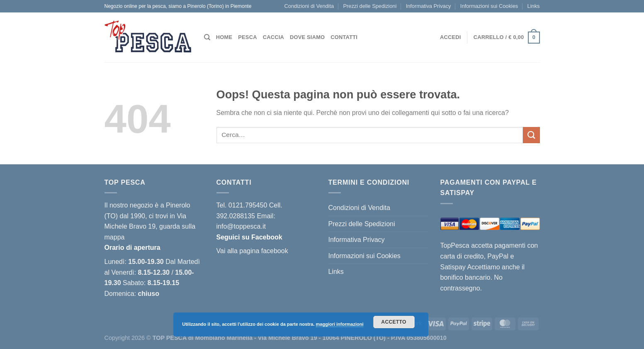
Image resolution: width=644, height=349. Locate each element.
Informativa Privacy (429, 6)
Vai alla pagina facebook (252, 251)
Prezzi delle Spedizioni (370, 6)
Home (224, 37)
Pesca (247, 37)
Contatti (344, 37)
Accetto (394, 322)
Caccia (273, 37)
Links (534, 6)
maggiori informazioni (340, 324)
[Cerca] (207, 37)
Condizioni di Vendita (309, 6)
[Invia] (531, 135)
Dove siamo (307, 37)
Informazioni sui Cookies (489, 6)
